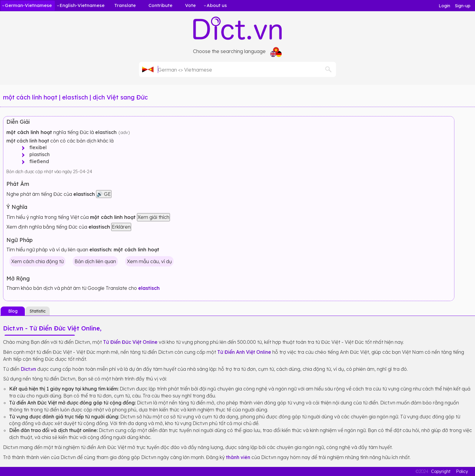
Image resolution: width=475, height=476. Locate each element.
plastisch (38, 154)
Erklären (121, 227)
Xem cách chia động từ (37, 261)
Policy (462, 471)
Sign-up (463, 6)
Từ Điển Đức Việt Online (130, 342)
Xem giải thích (153, 217)
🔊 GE (104, 194)
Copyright (441, 471)
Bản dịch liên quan (95, 261)
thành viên (238, 457)
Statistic (38, 311)
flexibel (36, 147)
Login (444, 6)
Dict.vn (28, 369)
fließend (37, 161)
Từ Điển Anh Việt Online (244, 352)
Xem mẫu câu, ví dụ (149, 261)
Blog (13, 311)
